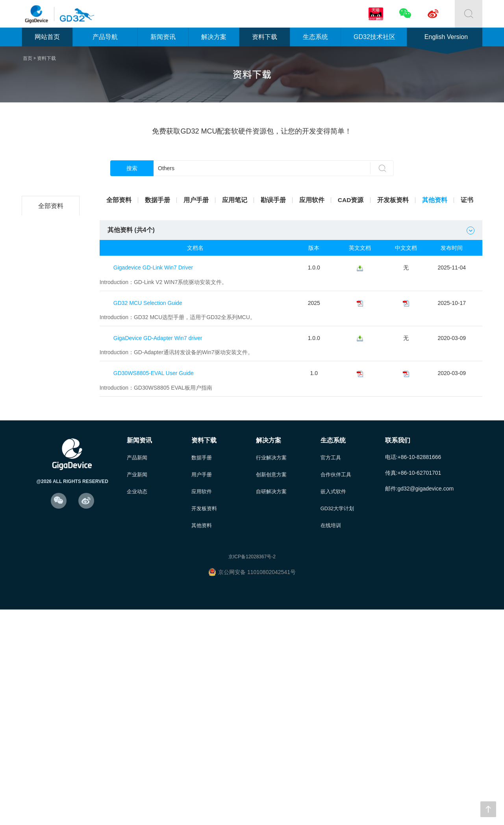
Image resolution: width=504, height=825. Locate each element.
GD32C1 (52, 442)
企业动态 (137, 706)
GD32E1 (52, 363)
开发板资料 (393, 200)
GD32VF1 (52, 423)
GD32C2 (52, 226)
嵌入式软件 (333, 706)
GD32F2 (52, 285)
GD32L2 (52, 245)
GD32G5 (52, 501)
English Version (446, 37)
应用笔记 (235, 200)
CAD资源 (351, 200)
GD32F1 (52, 265)
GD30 (52, 580)
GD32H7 (52, 521)
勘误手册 (273, 200)
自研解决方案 (271, 706)
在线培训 (331, 740)
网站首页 (47, 37)
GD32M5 (52, 560)
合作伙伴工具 (336, 688)
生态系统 (315, 37)
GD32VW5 (52, 541)
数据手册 (157, 200)
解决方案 (214, 37)
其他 (52, 600)
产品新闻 (137, 671)
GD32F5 (52, 344)
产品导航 (105, 37)
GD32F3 (52, 304)
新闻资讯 (163, 37)
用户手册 (196, 200)
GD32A (52, 482)
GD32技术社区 (374, 37)
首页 (28, 58)
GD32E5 (52, 403)
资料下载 (265, 37)
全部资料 (52, 206)
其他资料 (435, 200)
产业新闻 (137, 688)
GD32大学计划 (337, 723)
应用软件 (312, 200)
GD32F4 (52, 324)
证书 (467, 200)
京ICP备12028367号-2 (252, 772)
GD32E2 (52, 383)
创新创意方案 (271, 688)
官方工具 (331, 671)
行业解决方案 (271, 671)
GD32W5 (52, 462)
